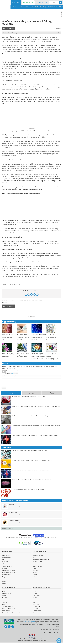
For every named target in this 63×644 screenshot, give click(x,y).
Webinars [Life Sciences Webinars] (35, 570)
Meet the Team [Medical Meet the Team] (6, 593)
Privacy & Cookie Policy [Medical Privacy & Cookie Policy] (8, 608)
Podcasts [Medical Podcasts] (5, 583)
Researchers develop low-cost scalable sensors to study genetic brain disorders (39, 337)
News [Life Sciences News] (34, 558)
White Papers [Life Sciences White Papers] (36, 564)
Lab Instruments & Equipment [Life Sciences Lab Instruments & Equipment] (41, 560)
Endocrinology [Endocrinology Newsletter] (13, 512)
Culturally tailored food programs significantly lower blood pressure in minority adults (36, 406)
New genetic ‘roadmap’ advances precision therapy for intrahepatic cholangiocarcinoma (38, 356)
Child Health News (12, 300)
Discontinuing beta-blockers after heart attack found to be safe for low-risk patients (35, 435)
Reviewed (58, 28)
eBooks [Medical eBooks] (4, 579)
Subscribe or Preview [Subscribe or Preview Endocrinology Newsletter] (14, 514)
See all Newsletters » (8, 528)
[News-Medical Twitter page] (9, 627)
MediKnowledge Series (9, 570)
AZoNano (35, 593)
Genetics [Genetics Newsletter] (11, 504)
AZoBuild (35, 608)
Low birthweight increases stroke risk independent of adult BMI (30, 451)
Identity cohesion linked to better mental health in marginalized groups (32, 460)
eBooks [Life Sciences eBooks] (35, 573)
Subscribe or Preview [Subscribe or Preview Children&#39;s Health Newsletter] (14, 522)
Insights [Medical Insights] (4, 568)
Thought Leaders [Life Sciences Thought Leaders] (37, 566)
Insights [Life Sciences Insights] (35, 568)
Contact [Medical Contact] (4, 604)
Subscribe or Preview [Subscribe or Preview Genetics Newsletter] (14, 506)
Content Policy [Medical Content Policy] (6, 611)
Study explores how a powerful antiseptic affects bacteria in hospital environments (35, 416)
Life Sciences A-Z (37, 562)
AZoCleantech (37, 596)
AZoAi (34, 613)
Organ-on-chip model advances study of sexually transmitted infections (32, 480)
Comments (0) (5, 302)
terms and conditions (29, 621)
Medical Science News (25, 300)
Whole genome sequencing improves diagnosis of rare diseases (52, 337)
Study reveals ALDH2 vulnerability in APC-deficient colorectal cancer (7, 337)
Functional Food (7, 558)
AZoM (34, 591)
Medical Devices (7, 575)
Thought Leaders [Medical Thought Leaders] (7, 566)
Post (4, 388)
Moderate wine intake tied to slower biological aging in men (29, 396)
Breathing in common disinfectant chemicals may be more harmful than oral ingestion (36, 426)
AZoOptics (36, 598)
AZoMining (36, 604)
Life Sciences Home (28, 3)
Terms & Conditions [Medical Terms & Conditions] (8, 606)
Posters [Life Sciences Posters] (35, 575)
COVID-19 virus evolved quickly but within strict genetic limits (8, 355)
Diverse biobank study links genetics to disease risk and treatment (23, 355)
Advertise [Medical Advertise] (5, 602)
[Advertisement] (31, 313)
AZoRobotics (36, 600)
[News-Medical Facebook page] (6, 627)
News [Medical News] (4, 560)
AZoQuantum (36, 606)
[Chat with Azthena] (59, 641)
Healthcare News (37, 300)
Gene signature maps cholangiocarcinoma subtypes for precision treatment (23, 337)
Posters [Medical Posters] (4, 581)
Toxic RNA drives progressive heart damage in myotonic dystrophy (30, 470)
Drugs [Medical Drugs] (4, 577)
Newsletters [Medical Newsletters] (6, 598)
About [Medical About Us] (4, 591)
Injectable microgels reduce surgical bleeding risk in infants (29, 490)
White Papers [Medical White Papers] (6, 564)
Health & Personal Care (9, 573)
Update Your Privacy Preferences (49, 629)
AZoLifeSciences (37, 611)
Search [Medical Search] (4, 596)
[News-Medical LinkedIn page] (13, 627)
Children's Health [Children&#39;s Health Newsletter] (14, 520)
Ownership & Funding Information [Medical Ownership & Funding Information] (12, 613)
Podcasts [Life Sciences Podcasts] (35, 577)
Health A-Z (5, 562)
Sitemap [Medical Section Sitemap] (5, 600)
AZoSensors (36, 602)
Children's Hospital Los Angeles (11, 33)
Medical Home (16, 3)
